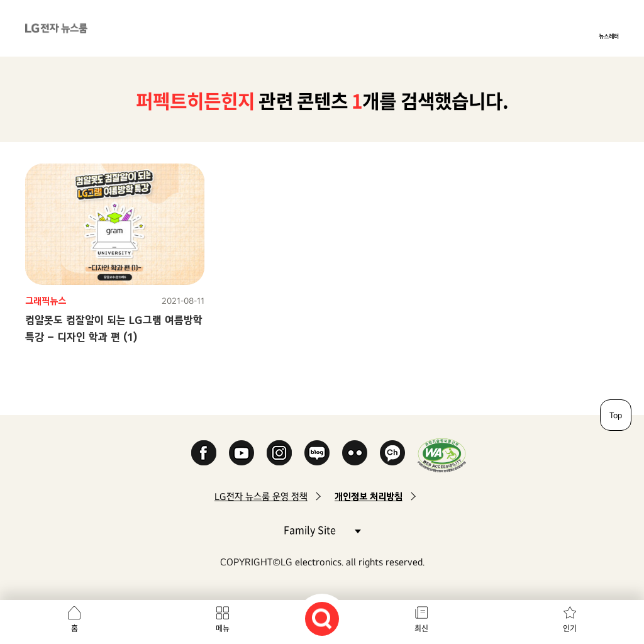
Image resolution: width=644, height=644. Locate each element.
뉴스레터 (609, 36)
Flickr (355, 453)
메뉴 (223, 628)
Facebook (204, 453)
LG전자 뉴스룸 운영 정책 (261, 497)
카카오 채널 (392, 453)
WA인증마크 (442, 455)
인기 (570, 628)
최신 (421, 628)
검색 (322, 619)
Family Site (322, 529)
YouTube (241, 453)
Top (616, 415)
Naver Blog (317, 453)
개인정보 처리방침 (369, 497)
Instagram (279, 453)
